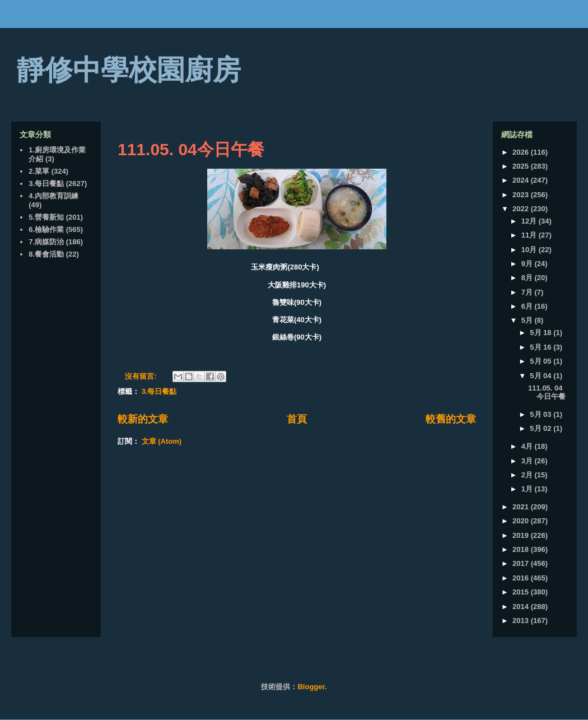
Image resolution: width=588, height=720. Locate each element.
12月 (530, 221)
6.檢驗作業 (46, 229)
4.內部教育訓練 (53, 196)
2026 (522, 152)
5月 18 (542, 333)
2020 (522, 521)
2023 (522, 195)
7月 (528, 292)
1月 (528, 489)
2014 (522, 607)
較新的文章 (143, 419)
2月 (528, 475)
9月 (528, 264)
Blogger (311, 687)
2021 (522, 507)
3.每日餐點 (159, 391)
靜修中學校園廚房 (129, 70)
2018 (522, 549)
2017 (522, 563)
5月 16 (542, 347)
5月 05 (542, 361)
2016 (522, 578)
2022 (522, 209)
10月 (530, 250)
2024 (522, 180)
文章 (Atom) (162, 441)
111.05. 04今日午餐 (191, 149)
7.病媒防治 (46, 242)
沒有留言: (142, 376)
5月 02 (542, 428)
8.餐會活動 (46, 254)
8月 (528, 278)
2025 (522, 166)
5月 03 (542, 414)
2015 (522, 592)
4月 (528, 446)
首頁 (297, 419)
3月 (528, 461)
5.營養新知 (46, 217)
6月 (528, 306)
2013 (522, 621)
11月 (530, 235)
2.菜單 (39, 171)
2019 (522, 535)
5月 (528, 320)
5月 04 (542, 376)
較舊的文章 (451, 419)
